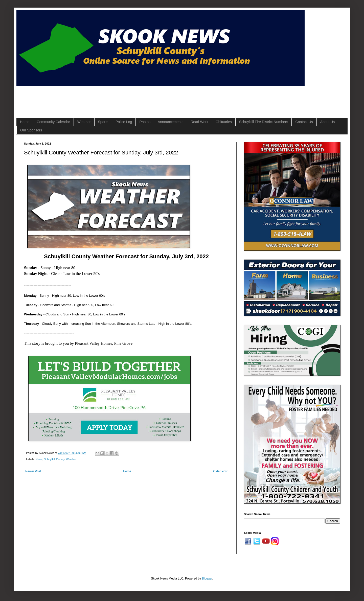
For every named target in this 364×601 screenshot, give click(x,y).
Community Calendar (53, 122)
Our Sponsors (31, 130)
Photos (145, 122)
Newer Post (33, 471)
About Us (328, 122)
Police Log (124, 122)
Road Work (199, 122)
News (39, 459)
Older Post (220, 471)
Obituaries (224, 122)
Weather (84, 122)
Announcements (170, 122)
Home (25, 122)
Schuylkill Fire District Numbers (264, 122)
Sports (103, 122)
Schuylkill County (54, 459)
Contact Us (304, 122)
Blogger (207, 579)
